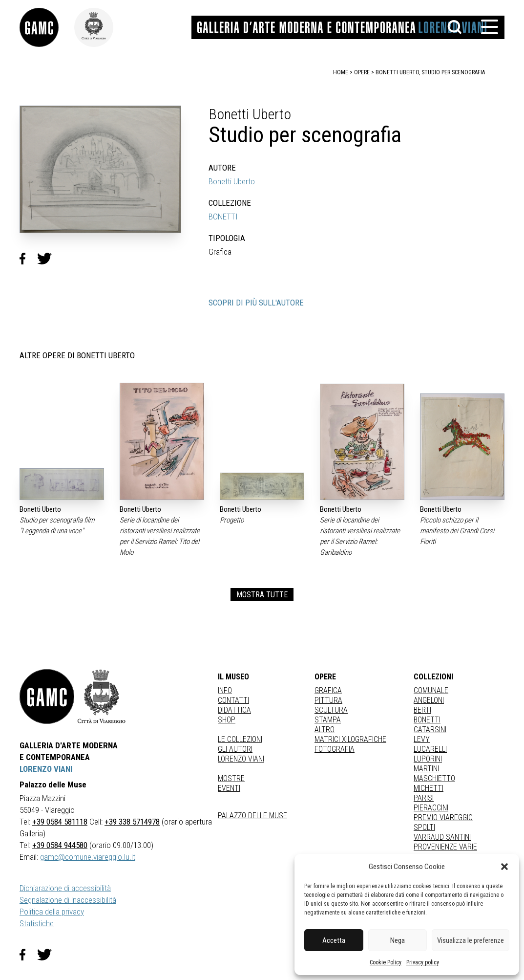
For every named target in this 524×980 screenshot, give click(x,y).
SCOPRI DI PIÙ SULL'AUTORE (256, 303)
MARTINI (426, 769)
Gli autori (235, 749)
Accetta (334, 940)
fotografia (335, 749)
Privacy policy (423, 962)
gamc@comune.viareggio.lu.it (88, 857)
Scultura (331, 710)
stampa (328, 720)
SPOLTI (424, 827)
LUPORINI (428, 759)
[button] (504, 867)
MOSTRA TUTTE (262, 595)
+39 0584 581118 (60, 822)
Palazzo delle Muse (252, 816)
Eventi (229, 788)
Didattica (234, 710)
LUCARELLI (430, 749)
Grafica (328, 690)
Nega (398, 940)
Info (225, 690)
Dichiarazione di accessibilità (65, 888)
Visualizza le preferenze (471, 940)
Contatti (233, 700)
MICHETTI (429, 788)
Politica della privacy (52, 912)
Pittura (328, 700)
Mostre (231, 778)
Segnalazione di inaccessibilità (68, 900)
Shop (227, 720)
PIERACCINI (431, 808)
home (341, 72)
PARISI (424, 798)
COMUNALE (431, 690)
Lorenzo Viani (241, 759)
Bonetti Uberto (232, 181)
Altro (325, 730)
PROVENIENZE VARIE (445, 847)
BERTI (422, 710)
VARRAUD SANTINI (442, 837)
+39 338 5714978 (132, 822)
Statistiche (37, 923)
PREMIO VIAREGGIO (443, 817)
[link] (47, 27)
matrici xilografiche (350, 739)
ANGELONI (429, 700)
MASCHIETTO (434, 778)
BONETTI (223, 217)
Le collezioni (240, 739)
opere (362, 72)
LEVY (422, 739)
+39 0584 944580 (60, 845)
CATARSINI (430, 730)
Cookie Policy (386, 962)
